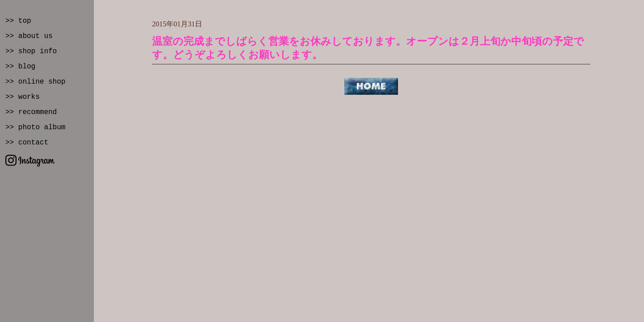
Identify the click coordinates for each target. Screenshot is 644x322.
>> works (23, 97)
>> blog (20, 67)
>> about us (29, 36)
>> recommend (31, 112)
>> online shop (35, 82)
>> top (18, 21)
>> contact (27, 143)
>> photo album (35, 127)
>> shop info (31, 51)
